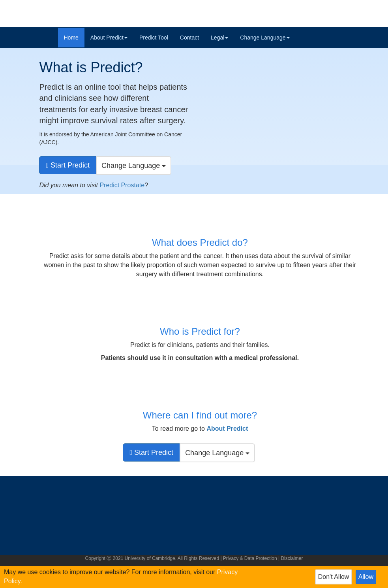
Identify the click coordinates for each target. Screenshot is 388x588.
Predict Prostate (122, 185)
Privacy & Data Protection (250, 558)
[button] (227, 429)
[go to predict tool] (68, 165)
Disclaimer (292, 558)
